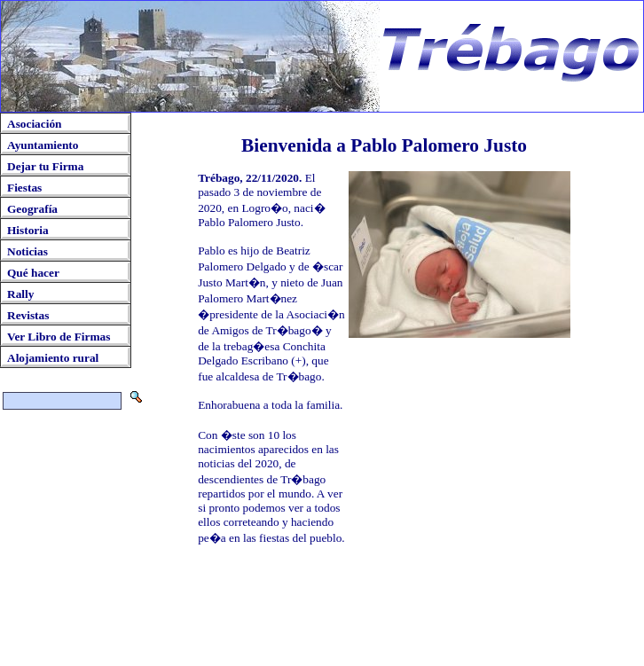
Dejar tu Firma (45, 166)
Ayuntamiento (43, 145)
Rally (20, 294)
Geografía (32, 209)
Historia (28, 230)
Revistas (28, 315)
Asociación (34, 124)
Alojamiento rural (53, 358)
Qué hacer (33, 273)
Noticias (27, 251)
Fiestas (24, 188)
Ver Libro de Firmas (59, 337)
